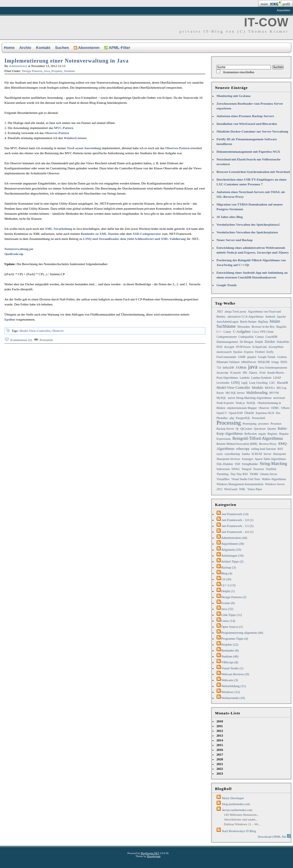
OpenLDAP (236, 413)
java (253, 367)
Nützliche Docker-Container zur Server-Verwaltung (252, 131)
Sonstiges (247, 459)
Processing (228, 423)
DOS (219, 347)
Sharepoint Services (228, 459)
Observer (58, 331)
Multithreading (257, 393)
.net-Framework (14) (235, 514)
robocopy (243, 449)
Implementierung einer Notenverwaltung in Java (67, 61)
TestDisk (271, 469)
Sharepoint (279, 454)
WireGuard (231, 489)
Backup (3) (228, 567)
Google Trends (226, 285)
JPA (245, 373)
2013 (220, 735)
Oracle (249, 413)
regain (262, 434)
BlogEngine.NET (150, 853)
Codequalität (246, 337)
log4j (244, 383)
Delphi (259, 342)
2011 (219, 726)
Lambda (245, 378)
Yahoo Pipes (255, 489)
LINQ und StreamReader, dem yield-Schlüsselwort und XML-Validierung (135, 239)
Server (268, 454)
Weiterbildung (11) (233, 686)
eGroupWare (276, 347)
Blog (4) (227, 573)
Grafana (282, 357)
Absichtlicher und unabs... (241, 819)
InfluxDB (228, 368)
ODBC (275, 408)
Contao (259, 337)
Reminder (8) (230, 650)
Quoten (272, 429)
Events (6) (228, 603)
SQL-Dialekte (225, 464)
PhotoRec (222, 418)
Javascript (222, 373)
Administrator (18, 66)
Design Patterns (32, 71)
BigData (263, 322)
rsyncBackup (232, 454)
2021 (220, 764)
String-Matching (274, 464)
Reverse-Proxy (268, 444)
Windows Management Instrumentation (240, 484)
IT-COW (266, 22)
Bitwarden (244, 327)
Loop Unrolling (259, 383)
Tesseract (259, 469)
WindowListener (75, 138)
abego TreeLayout (235, 312)
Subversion (223, 469)
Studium (69, 71)
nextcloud (279, 398)
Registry (273, 434)
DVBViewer (243, 347)
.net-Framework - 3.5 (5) (237, 526)
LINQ (235, 383)
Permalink (46, 340)
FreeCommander (226, 357)
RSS (280, 449)
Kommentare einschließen (239, 72)
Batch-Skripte (248, 322)
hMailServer (249, 362)
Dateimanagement (227, 342)
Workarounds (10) (233, 698)
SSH (237, 464)
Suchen (62, 48)
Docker (270, 342)
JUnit (263, 373)
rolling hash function (264, 449)
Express (249, 352)
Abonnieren (87, 48)
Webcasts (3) (230, 680)
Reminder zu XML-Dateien (100, 234)
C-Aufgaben (242, 332)
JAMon (241, 367)
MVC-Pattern (63, 128)
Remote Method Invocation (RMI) (237, 444)
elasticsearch (224, 352)
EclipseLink (260, 347)
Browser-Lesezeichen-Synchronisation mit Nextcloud (253, 172)
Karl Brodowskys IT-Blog (239, 831)
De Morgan (247, 342)
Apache (281, 317)
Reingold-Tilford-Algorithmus (258, 438)
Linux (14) (228, 621)
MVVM (274, 393)
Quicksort (260, 429)
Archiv (25, 48)
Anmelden (283, 10)
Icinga (275, 362)
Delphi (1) (228, 591)
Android (270, 317)
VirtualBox (223, 479)
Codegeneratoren (226, 337)
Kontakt (43, 48)
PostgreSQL (243, 418)
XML (242, 489)
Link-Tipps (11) (231, 615)
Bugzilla (281, 327)
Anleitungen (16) (232, 555)
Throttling (222, 474)
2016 (220, 750)
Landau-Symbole (261, 378)
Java (47, 71)
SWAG (236, 469)
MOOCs (270, 388)
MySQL (221, 398)
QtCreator (246, 429)
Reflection (251, 434)
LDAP (277, 378)
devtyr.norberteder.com (237, 810)
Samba (246, 454)
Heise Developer (233, 798)
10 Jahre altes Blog (230, 217)
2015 (220, 745)
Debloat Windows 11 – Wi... (242, 824)
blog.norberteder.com (236, 804)
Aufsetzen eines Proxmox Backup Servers (245, 116)
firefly (270, 352)
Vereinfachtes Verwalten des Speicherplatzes (247, 232)
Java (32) (227, 609)
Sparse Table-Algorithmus (270, 459)
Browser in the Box (263, 327)
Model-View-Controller (35, 331)
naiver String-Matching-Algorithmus (250, 398)
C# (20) (226, 579)
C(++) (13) (228, 585)
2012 (220, 731)
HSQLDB (264, 362)
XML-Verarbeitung (59, 229)
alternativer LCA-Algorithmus (245, 317)
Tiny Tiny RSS (239, 474)
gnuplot (252, 357)
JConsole (235, 373)
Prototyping (249, 424)
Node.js (240, 403)
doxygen (229, 347)
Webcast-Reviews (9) (235, 674)
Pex (278, 413)
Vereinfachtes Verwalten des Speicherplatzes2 (248, 224)
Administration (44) (234, 538)
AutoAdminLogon (227, 322)
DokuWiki (283, 342)
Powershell (258, 418)
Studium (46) (230, 656)
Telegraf (246, 469)
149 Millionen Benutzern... (241, 815)
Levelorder (223, 383)
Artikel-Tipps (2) (232, 561)
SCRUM (257, 454)
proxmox (263, 424)
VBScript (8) (230, 662)
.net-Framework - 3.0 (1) (237, 520)
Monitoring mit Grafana (233, 96)
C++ (219, 332)
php (232, 418)
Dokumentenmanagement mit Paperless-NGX (248, 152)
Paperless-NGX (265, 413)
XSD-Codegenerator (147, 234)
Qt (237, 429)
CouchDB (271, 337)
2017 (220, 754)
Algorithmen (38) (232, 544)
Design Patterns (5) (234, 597)
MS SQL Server (235, 393)
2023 (220, 773)
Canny (227, 332)
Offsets (285, 408)
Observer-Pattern (57, 133)
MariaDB (283, 383)
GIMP (242, 357)
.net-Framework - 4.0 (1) (237, 532)
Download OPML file (274, 836)
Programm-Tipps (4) (234, 638)
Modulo (257, 388)
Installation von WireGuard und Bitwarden (247, 124)
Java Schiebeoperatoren (273, 368)
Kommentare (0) (21, 340)
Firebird (260, 352)
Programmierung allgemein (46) (242, 633)
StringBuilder (250, 464)
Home (9, 48)
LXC (272, 383)
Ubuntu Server (269, 474)
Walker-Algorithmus (274, 479)
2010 (220, 721)
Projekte (57, 71)
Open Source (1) (232, 627)
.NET (220, 312)
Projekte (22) (230, 644)
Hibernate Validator (228, 362)
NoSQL (251, 403)
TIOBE (254, 474)
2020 (220, 759)
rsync (220, 454)
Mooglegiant (154, 856)
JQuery (253, 373)
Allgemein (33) (231, 550)
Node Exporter (225, 403)
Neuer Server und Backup (234, 240)
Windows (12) (230, 692)
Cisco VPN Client (263, 332)
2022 (220, 769)
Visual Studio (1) (232, 668)
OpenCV (222, 413)
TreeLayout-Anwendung (84, 148)
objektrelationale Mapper (242, 408)
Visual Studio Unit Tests (246, 479)
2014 (220, 740)
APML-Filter (117, 48)
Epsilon (10, 319)
